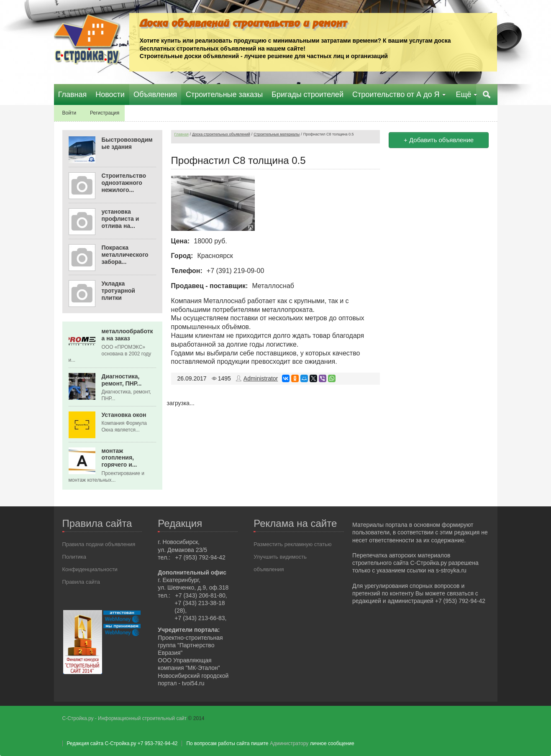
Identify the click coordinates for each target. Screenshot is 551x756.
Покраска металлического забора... (125, 255)
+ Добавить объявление (439, 140)
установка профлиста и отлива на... (120, 219)
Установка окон (124, 414)
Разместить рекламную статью (292, 544)
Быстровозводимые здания (127, 143)
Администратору (289, 743)
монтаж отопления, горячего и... (119, 457)
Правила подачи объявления (99, 544)
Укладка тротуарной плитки (118, 291)
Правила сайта (81, 582)
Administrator (261, 378)
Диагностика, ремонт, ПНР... (122, 379)
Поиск (487, 94)
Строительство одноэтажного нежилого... (124, 183)
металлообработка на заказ (127, 335)
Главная (182, 134)
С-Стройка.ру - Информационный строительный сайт (125, 718)
